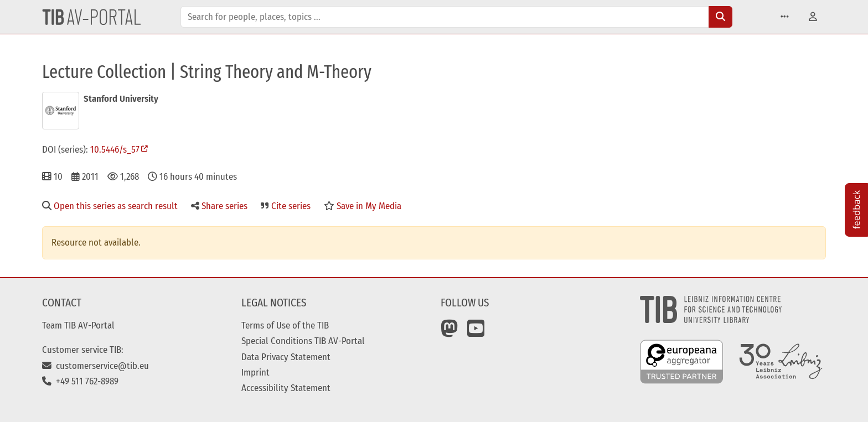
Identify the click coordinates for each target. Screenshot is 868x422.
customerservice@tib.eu (95, 366)
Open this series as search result (110, 206)
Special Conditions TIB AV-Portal (303, 341)
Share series (219, 206)
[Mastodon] (449, 332)
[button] (785, 17)
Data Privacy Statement (286, 357)
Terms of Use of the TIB (285, 325)
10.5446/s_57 (115, 149)
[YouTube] (476, 332)
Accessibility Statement (286, 388)
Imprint (255, 372)
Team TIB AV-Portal (78, 325)
